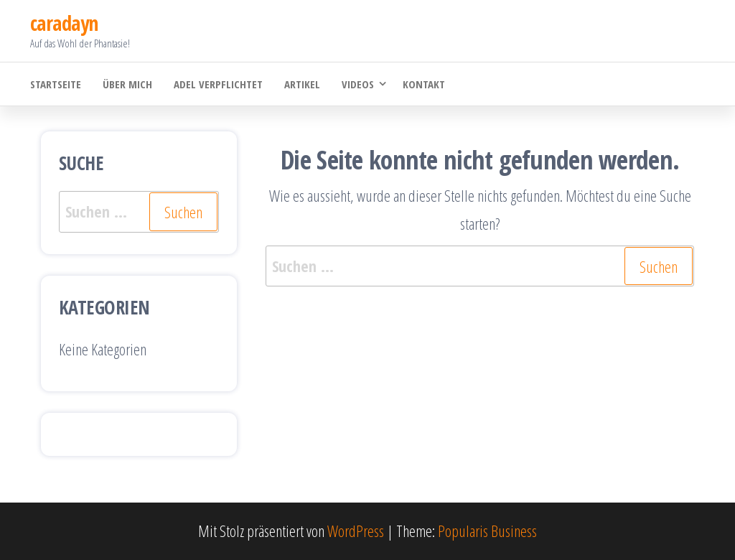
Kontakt (424, 84)
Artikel (302, 84)
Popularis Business (487, 531)
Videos (358, 84)
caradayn (64, 23)
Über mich (127, 84)
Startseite (56, 84)
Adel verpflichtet (218, 84)
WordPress (356, 531)
